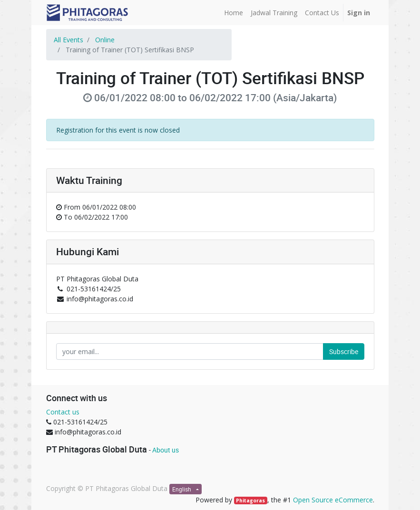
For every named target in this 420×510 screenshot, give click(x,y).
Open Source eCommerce (333, 500)
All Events (68, 40)
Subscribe (344, 351)
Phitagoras (250, 500)
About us (166, 450)
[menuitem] (234, 13)
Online (105, 40)
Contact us (63, 412)
